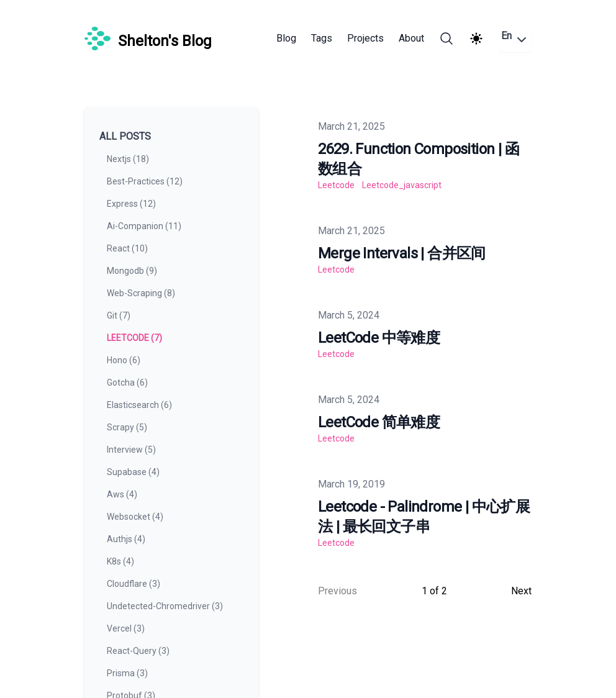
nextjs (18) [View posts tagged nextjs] (128, 159)
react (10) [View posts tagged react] (127, 248)
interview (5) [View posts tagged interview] (131, 450)
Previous (337, 591)
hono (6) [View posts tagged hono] (124, 360)
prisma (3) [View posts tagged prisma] (127, 673)
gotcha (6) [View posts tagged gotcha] (127, 383)
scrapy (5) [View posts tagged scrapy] (127, 427)
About (411, 38)
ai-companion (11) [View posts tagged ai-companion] (144, 226)
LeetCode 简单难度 (379, 422)
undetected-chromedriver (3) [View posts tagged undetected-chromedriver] (165, 606)
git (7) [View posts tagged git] (119, 315)
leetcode (336, 185)
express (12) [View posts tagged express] (131, 204)
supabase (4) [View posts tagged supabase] (133, 472)
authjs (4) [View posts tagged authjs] (126, 539)
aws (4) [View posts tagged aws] (122, 494)
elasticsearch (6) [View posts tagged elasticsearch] (139, 405)
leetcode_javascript (402, 185)
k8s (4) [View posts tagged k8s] (120, 561)
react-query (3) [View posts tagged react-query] (138, 651)
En (515, 39)
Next (521, 591)
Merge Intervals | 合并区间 (402, 253)
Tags (322, 38)
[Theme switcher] (476, 39)
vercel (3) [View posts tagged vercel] (126, 628)
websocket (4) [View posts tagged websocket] (135, 517)
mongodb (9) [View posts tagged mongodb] (132, 271)
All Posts (125, 136)
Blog (286, 38)
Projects (365, 38)
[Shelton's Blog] (148, 39)
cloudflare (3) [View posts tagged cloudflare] (134, 584)
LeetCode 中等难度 (379, 338)
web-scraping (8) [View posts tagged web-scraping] (141, 293)
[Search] (446, 39)
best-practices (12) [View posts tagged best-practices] (145, 181)
